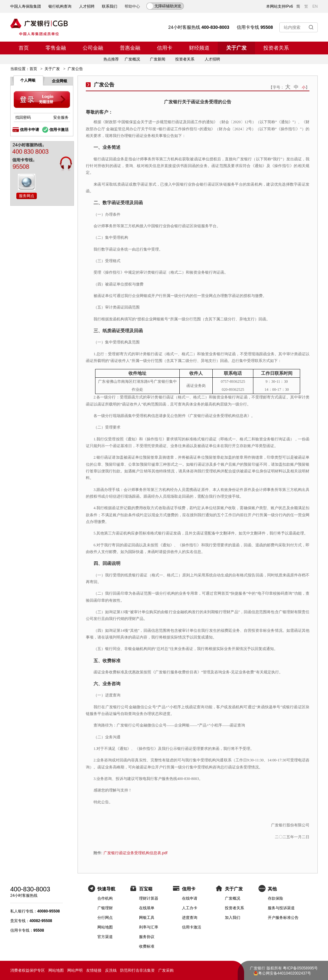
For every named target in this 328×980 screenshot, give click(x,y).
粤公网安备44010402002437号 (285, 973)
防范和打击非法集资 (137, 970)
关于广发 (236, 48)
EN (315, 6)
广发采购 (166, 970)
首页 (24, 48)
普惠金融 (130, 48)
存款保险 (275, 898)
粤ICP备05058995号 (300, 968)
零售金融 (56, 48)
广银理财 (105, 908)
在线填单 (147, 908)
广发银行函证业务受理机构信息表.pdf (135, 853)
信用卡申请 (29, 130)
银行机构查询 (60, 6)
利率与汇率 (149, 927)
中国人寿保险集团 (26, 6)
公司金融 (93, 48)
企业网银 (60, 81)
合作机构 (105, 898)
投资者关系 (276, 48)
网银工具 (147, 918)
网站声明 (75, 970)
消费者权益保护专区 (28, 970)
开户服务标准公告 (283, 918)
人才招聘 (87, 6)
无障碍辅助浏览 (168, 6)
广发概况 (132, 59)
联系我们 (110, 6)
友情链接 (94, 970)
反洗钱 (111, 970)
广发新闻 (158, 59)
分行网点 (105, 918)
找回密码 (23, 117)
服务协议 (147, 937)
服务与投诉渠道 (281, 908)
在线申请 (190, 898)
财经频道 (199, 48)
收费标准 (147, 946)
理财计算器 (149, 898)
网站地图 (105, 927)
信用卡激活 (59, 130)
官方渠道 (105, 937)
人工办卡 (190, 908)
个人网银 (28, 80)
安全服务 (61, 117)
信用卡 (165, 48)
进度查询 (190, 918)
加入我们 (233, 918)
